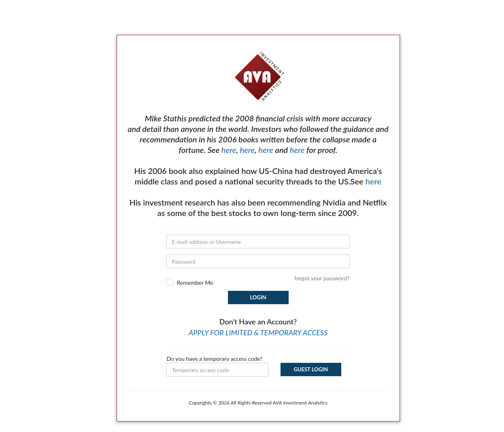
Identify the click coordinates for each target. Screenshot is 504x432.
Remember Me (195, 283)
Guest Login (311, 369)
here (229, 150)
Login (258, 297)
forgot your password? (322, 278)
